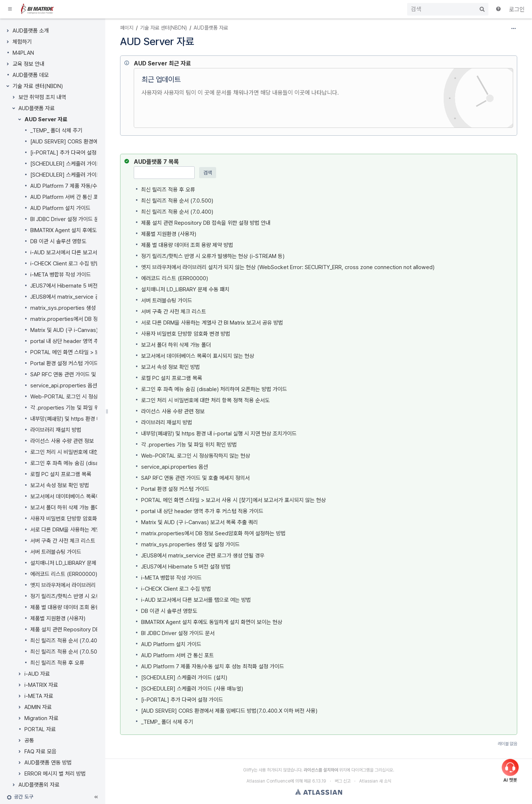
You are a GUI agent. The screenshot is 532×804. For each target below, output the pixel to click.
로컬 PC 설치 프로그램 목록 (61, 474)
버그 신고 (343, 781)
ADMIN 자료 (38, 707)
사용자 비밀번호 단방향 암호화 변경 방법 (75, 519)
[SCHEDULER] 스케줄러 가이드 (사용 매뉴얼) (81, 164)
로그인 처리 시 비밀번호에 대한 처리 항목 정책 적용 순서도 (95, 452)
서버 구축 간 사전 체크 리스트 (63, 541)
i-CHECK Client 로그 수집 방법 (65, 264)
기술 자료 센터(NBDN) (38, 86)
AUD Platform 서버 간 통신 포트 (67, 197)
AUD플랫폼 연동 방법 (48, 763)
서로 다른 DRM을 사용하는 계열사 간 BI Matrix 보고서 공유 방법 (212, 323)
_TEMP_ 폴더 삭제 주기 (56, 130)
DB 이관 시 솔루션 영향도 (58, 241)
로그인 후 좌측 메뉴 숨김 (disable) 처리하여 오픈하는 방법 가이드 (214, 389)
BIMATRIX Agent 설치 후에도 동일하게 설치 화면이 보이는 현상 (212, 622)
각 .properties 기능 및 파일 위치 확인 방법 (78, 408)
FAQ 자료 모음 (40, 752)
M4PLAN (23, 53)
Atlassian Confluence (268, 781)
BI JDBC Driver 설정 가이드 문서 (67, 219)
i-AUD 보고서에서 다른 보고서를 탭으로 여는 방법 (85, 252)
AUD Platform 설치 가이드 (60, 208)
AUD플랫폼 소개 (31, 31)
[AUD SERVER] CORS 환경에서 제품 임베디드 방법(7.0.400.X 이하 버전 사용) (229, 711)
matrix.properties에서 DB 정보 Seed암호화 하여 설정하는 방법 (213, 533)
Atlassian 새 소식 (375, 781)
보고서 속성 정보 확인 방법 (60, 485)
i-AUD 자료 (37, 674)
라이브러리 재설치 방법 (56, 430)
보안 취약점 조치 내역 (42, 97)
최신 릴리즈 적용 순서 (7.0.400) (66, 641)
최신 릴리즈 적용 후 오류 (57, 663)
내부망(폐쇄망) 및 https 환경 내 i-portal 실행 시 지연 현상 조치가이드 (219, 434)
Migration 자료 (41, 718)
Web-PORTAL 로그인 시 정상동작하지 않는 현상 (85, 397)
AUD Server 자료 (46, 119)
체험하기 (22, 42)
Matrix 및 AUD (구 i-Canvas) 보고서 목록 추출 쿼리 (89, 330)
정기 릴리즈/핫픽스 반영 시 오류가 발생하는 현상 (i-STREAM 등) (213, 256)
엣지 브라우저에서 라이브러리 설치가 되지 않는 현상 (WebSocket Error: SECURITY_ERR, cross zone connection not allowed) (288, 267)
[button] (10, 9)
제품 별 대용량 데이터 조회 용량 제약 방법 (76, 607)
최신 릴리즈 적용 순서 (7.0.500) (66, 652)
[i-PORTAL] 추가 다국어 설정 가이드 (71, 153)
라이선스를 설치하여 (321, 770)
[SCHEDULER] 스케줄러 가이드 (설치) (73, 175)
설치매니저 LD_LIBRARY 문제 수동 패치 (74, 563)
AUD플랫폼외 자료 (39, 785)
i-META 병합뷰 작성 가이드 (61, 275)
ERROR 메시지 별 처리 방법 (55, 774)
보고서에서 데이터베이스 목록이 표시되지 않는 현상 (87, 496)
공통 (29, 740)
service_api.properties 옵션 (64, 386)
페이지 (127, 28)
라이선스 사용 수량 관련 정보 (62, 441)
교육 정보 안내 (28, 64)
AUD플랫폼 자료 (37, 108)
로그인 (517, 9)
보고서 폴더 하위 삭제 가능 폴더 (65, 508)
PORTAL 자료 (40, 729)
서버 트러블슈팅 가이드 (56, 552)
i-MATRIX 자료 (41, 685)
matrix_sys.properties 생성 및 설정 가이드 (80, 308)
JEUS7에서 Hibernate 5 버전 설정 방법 (75, 286)
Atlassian (319, 792)
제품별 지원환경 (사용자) (58, 618)
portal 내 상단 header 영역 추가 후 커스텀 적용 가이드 (91, 341)
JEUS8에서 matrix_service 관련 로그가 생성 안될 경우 (92, 297)
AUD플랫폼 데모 (31, 75)
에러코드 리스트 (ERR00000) (64, 574)
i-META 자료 (39, 696)
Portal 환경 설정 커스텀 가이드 (64, 363)
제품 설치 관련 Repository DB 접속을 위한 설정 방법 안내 (95, 630)
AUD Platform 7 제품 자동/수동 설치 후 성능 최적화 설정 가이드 (213, 666)
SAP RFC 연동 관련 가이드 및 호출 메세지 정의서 (85, 374)
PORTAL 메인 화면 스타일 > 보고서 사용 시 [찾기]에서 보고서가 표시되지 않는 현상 (233, 500)
